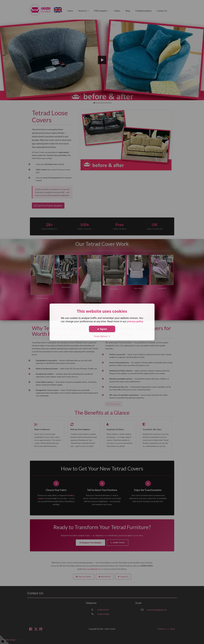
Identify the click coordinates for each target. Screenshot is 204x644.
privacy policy (135, 321)
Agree (102, 329)
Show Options (102, 336)
